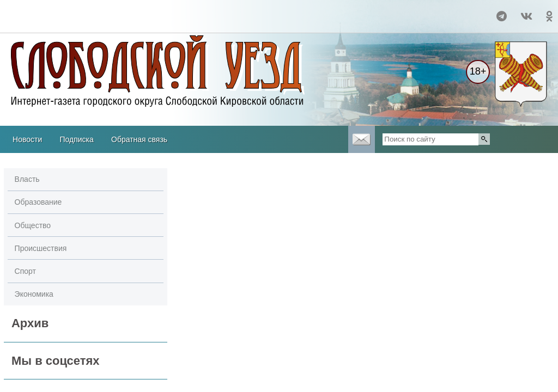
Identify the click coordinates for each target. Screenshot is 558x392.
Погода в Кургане (46, 21)
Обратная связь (139, 139)
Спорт (25, 271)
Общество (33, 225)
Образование (38, 202)
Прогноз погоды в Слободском (46, 11)
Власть (27, 179)
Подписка (76, 139)
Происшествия (41, 248)
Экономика (34, 294)
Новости (27, 139)
